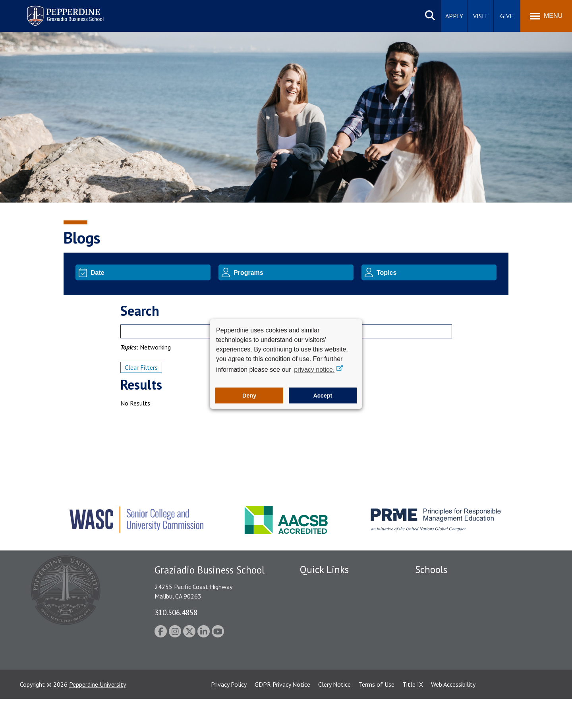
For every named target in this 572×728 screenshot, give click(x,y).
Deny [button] (249, 396)
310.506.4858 (176, 612)
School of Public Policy (446, 648)
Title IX (413, 713)
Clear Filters (141, 367)
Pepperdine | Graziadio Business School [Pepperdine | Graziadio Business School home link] (55, 11)
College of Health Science (450, 662)
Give (507, 16)
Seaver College (435, 585)
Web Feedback (319, 682)
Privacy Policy (229, 713)
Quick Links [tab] (324, 570)
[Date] (149, 272)
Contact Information (328, 654)
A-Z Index (313, 668)
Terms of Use (377, 713)
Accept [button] (323, 396)
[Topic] (435, 272)
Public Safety (318, 599)
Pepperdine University (98, 713)
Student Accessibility (327, 612)
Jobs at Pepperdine (325, 640)
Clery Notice (334, 713)
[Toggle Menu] (546, 16)
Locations (313, 585)
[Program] (292, 272)
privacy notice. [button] (314, 369)
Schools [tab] (431, 570)
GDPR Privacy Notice (282, 713)
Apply (454, 16)
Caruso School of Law (445, 599)
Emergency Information (331, 626)
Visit (480, 16)
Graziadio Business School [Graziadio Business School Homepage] (450, 612)
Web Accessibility (453, 713)
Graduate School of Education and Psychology (477, 626)
